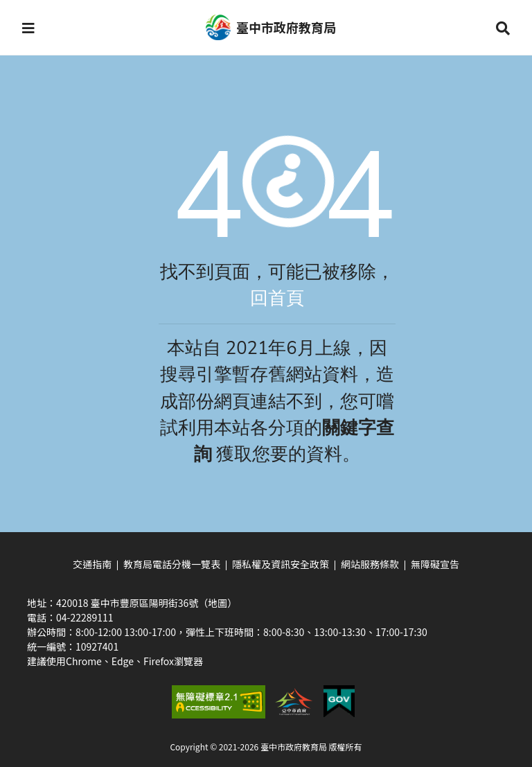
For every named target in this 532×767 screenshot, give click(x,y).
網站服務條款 (370, 564)
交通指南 (92, 564)
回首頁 (277, 298)
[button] (28, 28)
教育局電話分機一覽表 (172, 564)
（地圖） (218, 603)
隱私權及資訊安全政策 (281, 564)
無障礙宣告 (435, 564)
